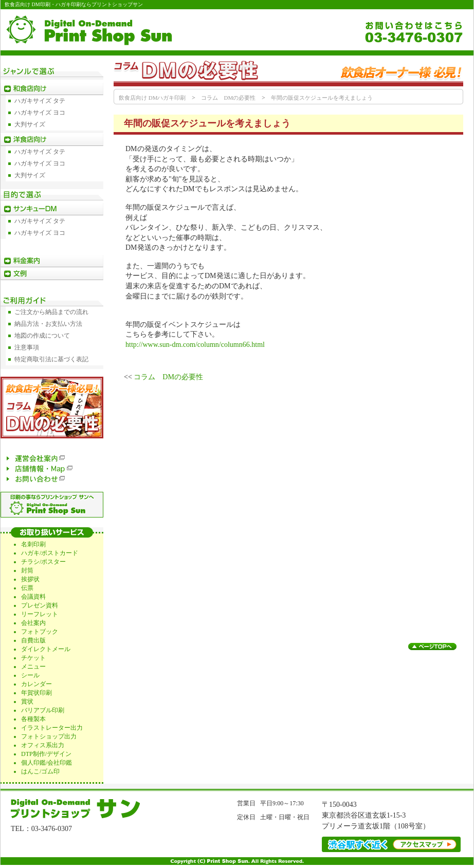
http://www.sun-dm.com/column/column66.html (195, 345)
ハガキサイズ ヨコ (40, 113)
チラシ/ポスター (43, 562)
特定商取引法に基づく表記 (51, 359)
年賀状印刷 (37, 693)
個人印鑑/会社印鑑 (47, 763)
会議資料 (33, 597)
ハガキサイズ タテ (40, 101)
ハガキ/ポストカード (50, 553)
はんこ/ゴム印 (40, 771)
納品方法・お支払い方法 (48, 324)
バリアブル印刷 (43, 710)
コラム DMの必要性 (228, 98)
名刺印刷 (33, 544)
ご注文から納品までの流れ (51, 312)
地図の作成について (42, 336)
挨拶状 (30, 579)
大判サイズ (30, 124)
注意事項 (27, 347)
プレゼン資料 (40, 605)
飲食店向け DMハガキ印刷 (152, 98)
